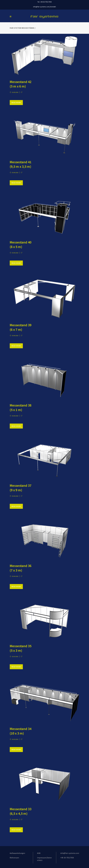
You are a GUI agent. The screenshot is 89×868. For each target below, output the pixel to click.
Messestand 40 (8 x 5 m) (21, 244)
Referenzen (14, 858)
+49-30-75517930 (67, 858)
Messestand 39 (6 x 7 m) (21, 327)
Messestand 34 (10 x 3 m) (21, 731)
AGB (39, 853)
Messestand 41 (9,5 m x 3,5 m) (21, 164)
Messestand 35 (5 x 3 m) (21, 648)
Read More (16, 103)
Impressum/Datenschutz (44, 859)
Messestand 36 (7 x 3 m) (21, 568)
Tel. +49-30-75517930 (44, 2)
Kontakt (53, 7)
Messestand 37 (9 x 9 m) (21, 488)
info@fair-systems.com (41, 7)
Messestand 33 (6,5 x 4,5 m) (21, 811)
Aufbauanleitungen (17, 853)
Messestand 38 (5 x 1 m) (21, 407)
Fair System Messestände (22, 28)
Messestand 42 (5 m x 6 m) (21, 84)
